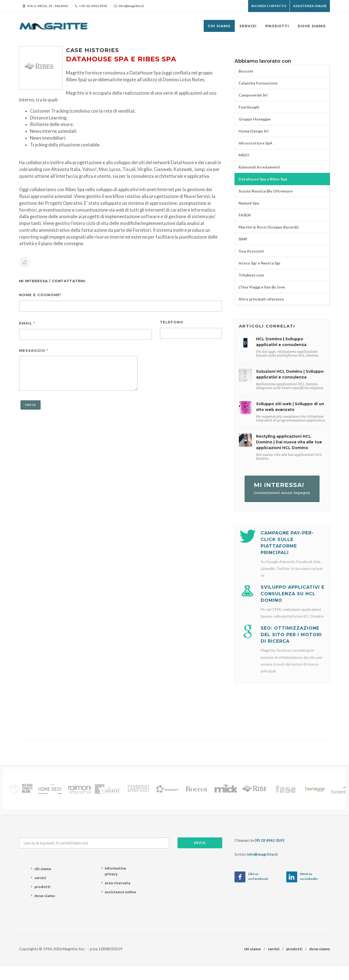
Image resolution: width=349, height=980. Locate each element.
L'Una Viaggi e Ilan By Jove (262, 287)
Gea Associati (251, 251)
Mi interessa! (282, 488)
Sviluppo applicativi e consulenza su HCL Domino (293, 594)
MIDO (244, 155)
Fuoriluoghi (249, 107)
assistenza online (120, 892)
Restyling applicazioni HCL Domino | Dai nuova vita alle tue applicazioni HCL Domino (289, 442)
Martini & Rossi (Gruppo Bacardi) (269, 227)
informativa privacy (115, 871)
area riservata (118, 883)
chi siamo (43, 869)
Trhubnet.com (251, 275)
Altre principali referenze (261, 299)
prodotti (42, 887)
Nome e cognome (40, 295)
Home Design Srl (254, 131)
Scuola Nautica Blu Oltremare (266, 191)
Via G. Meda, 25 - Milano (45, 6)
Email (27, 323)
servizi (40, 878)
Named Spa (249, 203)
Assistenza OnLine (310, 6)
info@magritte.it (129, 6)
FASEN (245, 215)
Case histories (92, 50)
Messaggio (34, 350)
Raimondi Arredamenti (259, 167)
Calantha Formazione (258, 83)
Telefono (172, 322)
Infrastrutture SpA (255, 143)
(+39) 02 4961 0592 (267, 840)
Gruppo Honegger (255, 119)
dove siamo (45, 896)
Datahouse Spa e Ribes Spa (263, 179)
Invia (200, 843)
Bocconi (246, 71)
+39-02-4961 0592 (91, 6)
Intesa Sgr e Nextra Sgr (260, 263)
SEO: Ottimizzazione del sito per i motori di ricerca (291, 635)
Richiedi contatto (269, 6)
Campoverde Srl (253, 95)
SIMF (243, 239)
